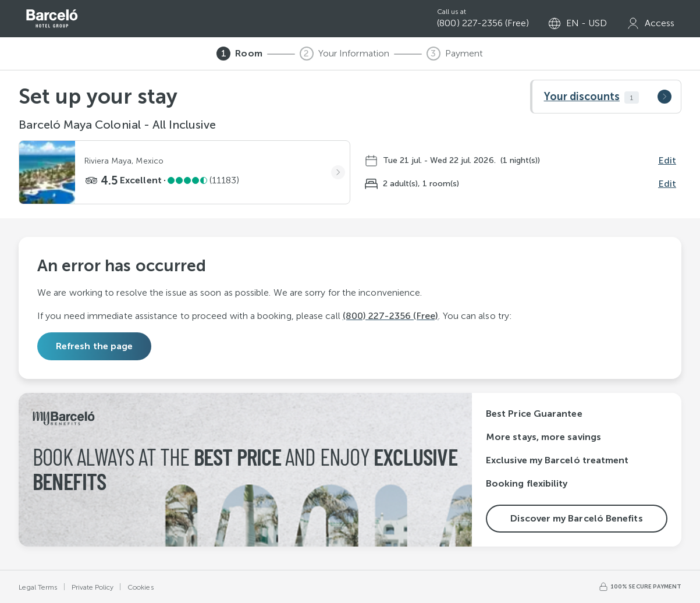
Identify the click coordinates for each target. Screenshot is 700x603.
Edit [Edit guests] (667, 184)
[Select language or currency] (578, 23)
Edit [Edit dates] (667, 160)
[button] (606, 97)
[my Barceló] (650, 23)
